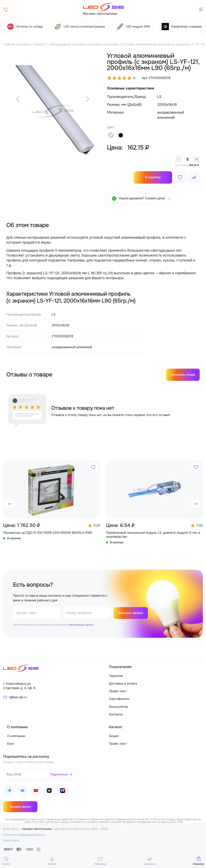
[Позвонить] (6, 9)
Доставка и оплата (123, 684)
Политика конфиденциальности (24, 835)
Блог (11, 744)
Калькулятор (118, 707)
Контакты (116, 715)
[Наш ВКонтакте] (22, 791)
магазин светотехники (37, 829)
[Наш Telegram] (9, 791)
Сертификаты (119, 699)
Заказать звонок (131, 613)
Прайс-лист (118, 691)
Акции (114, 736)
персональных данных (81, 625)
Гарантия (116, 676)
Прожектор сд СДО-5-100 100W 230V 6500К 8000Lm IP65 (48, 533)
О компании (16, 736)
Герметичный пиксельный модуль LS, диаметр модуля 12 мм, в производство (153, 535)
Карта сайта (11, 841)
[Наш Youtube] (36, 791)
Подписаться (59, 775)
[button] (10, 504)
